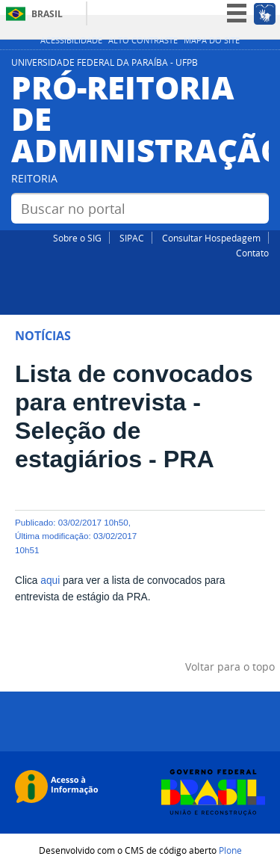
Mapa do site (212, 40)
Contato (252, 253)
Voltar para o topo (230, 667)
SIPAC (132, 238)
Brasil (47, 14)
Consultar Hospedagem (211, 238)
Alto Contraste (143, 40)
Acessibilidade (71, 40)
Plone (230, 850)
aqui (50, 581)
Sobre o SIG (77, 238)
